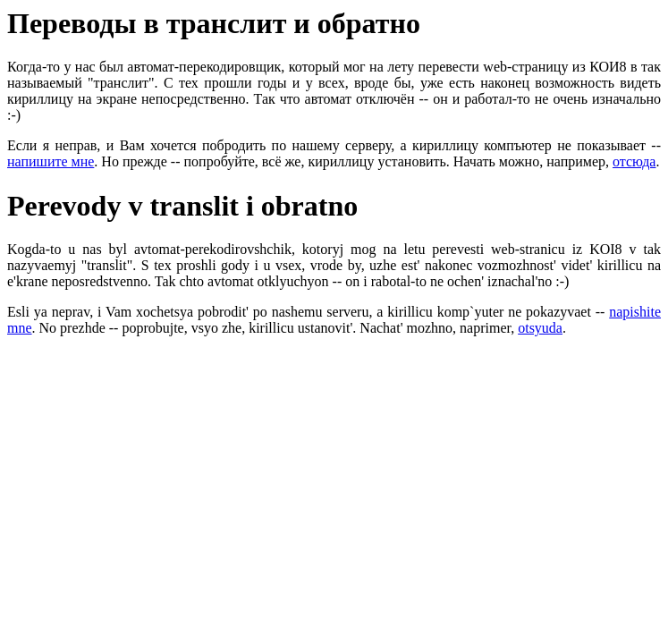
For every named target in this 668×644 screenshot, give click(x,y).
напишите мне (51, 161)
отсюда (634, 161)
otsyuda (540, 328)
